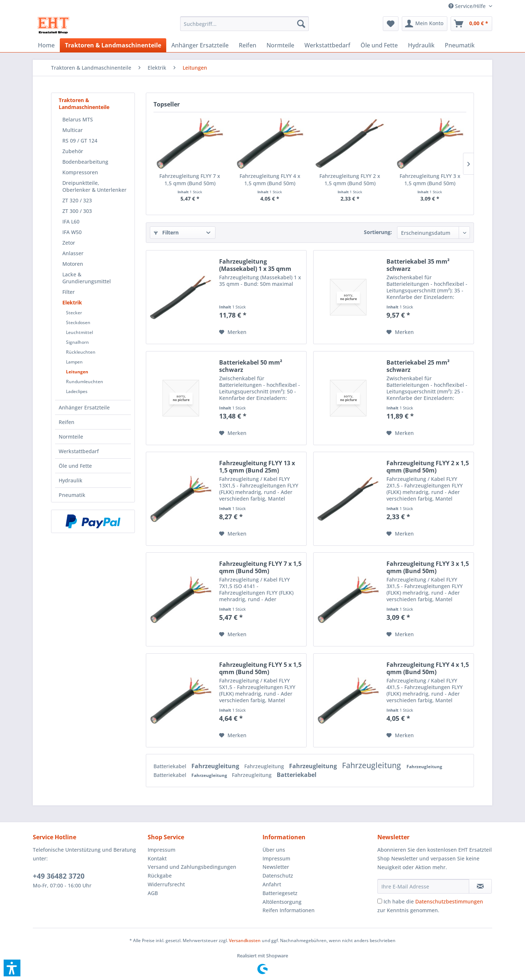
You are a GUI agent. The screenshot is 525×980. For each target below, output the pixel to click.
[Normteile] (280, 45)
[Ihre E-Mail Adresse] (423, 886)
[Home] (46, 45)
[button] (12, 968)
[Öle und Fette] (379, 45)
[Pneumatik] (460, 45)
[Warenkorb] (471, 24)
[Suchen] (301, 24)
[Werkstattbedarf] (327, 45)
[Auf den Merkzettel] (233, 332)
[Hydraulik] (421, 45)
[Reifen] (248, 45)
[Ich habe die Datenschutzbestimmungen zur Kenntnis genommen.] (380, 901)
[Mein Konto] (425, 24)
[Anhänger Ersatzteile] (200, 45)
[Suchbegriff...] (244, 24)
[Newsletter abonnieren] (480, 886)
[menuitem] (468, 6)
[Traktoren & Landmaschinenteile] (113, 45)
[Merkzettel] (391, 24)
